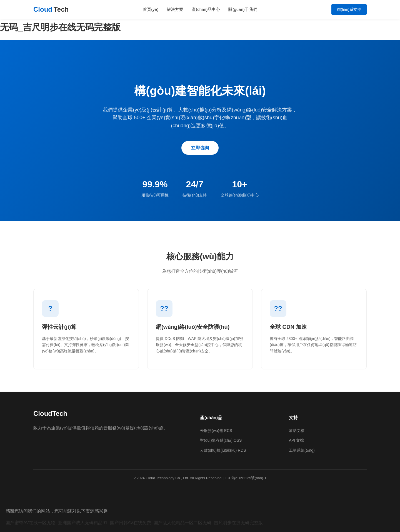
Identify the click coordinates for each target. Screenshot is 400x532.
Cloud (51, 9)
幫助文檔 (297, 431)
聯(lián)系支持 (349, 9)
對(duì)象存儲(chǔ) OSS (221, 440)
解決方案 (175, 9)
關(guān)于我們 (243, 9)
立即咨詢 (200, 148)
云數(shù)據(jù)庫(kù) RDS (223, 450)
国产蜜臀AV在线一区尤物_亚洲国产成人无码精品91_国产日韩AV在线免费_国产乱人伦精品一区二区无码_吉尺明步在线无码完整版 (134, 523)
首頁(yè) (151, 9)
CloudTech (50, 413)
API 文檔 (296, 440)
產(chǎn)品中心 (206, 9)
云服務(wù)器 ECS (216, 431)
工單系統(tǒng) (302, 450)
